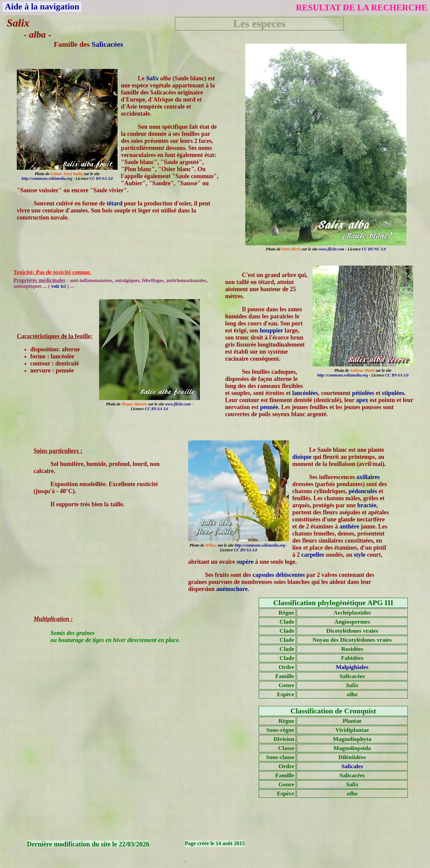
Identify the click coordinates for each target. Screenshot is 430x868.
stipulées (393, 393)
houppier (271, 330)
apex (362, 400)
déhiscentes (290, 575)
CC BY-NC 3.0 (374, 249)
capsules (263, 575)
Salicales (352, 766)
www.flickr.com (332, 249)
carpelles (313, 555)
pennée (269, 407)
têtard (114, 203)
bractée (367, 505)
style (360, 555)
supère (245, 562)
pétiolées (363, 393)
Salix (153, 78)
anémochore (232, 589)
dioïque (302, 457)
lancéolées (305, 393)
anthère (349, 526)
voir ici (59, 286)
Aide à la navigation (42, 7)
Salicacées (107, 44)
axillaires (368, 477)
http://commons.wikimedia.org (47, 179)
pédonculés (363, 491)
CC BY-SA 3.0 (101, 179)
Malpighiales (352, 667)
